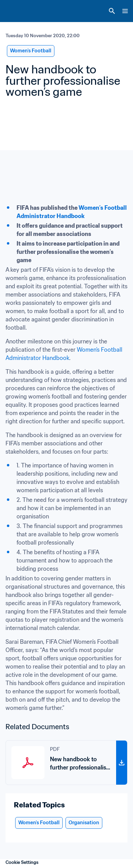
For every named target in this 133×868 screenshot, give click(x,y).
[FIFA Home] (18, 11)
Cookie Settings (22, 862)
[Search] (112, 11)
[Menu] (125, 11)
